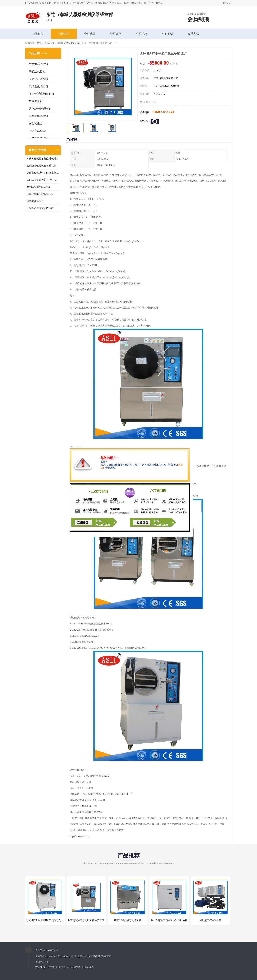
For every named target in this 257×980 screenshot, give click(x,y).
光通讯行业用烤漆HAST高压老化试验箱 (47, 920)
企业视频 (90, 34)
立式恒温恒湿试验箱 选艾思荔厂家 (43, 166)
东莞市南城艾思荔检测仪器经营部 (94, 956)
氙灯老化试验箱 (38, 86)
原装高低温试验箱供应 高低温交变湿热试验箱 (43, 173)
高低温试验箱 (37, 72)
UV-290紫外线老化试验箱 (128, 920)
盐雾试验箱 (36, 101)
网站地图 (89, 967)
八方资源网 (54, 967)
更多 (57, 150)
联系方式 (193, 34)
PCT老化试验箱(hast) (68, 43)
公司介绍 (116, 34)
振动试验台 (36, 123)
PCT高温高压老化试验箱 (40, 194)
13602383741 (163, 112)
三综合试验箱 (37, 131)
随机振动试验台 (35, 201)
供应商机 (64, 34)
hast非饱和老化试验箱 (38, 187)
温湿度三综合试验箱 (211, 920)
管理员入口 (77, 967)
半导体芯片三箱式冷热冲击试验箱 (169, 920)
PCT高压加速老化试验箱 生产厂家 (86, 920)
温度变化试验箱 (38, 116)
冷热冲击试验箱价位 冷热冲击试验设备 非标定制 (43, 159)
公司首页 (38, 34)
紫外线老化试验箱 (40, 109)
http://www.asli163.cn (81, 836)
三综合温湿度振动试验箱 (40, 208)
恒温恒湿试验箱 (38, 64)
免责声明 (66, 967)
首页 (40, 43)
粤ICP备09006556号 (67, 956)
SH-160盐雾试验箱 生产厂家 (42, 180)
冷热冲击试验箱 (38, 79)
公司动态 (142, 34)
